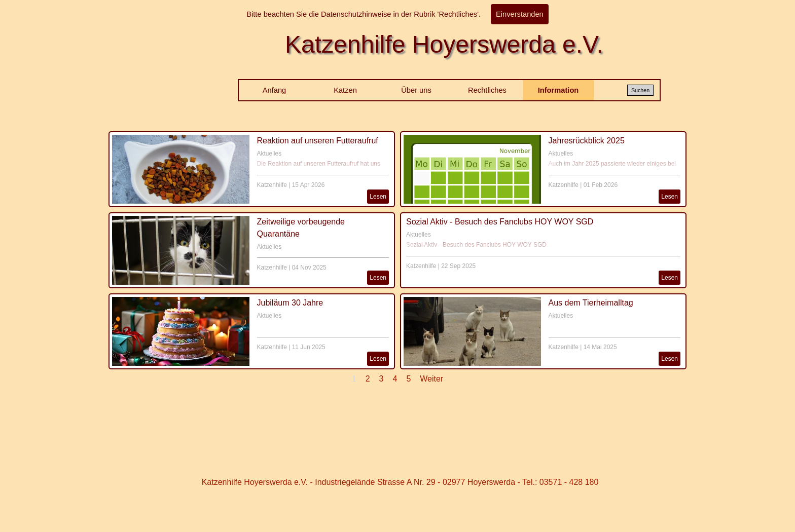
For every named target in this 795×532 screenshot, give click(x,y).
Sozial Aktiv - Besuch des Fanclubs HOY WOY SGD (500, 222)
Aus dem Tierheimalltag (591, 303)
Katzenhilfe (272, 185)
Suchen (640, 90)
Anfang (274, 90)
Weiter (431, 379)
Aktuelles (269, 154)
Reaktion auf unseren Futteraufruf (318, 141)
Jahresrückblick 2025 (587, 141)
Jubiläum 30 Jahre (290, 303)
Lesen (378, 197)
